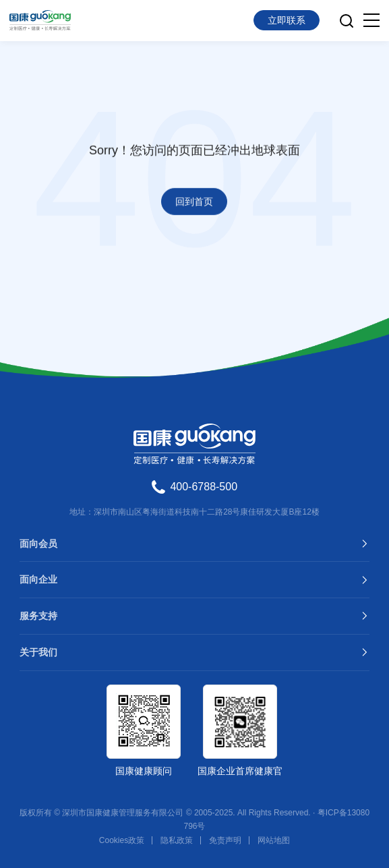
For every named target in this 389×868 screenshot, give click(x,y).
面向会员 (38, 544)
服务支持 (38, 616)
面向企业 (38, 579)
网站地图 (274, 840)
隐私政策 (177, 840)
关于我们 (38, 652)
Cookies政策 (122, 840)
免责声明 (225, 840)
